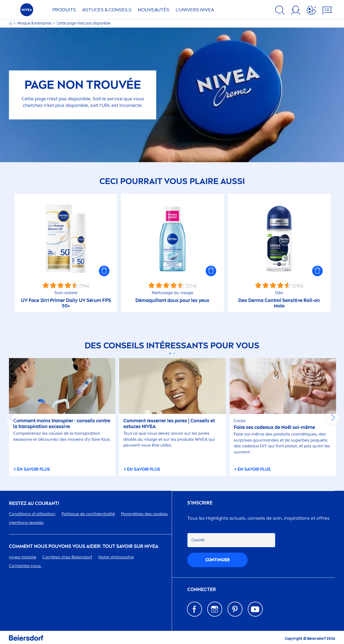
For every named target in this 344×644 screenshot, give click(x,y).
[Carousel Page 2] (174, 353)
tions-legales (26, 522)
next (333, 418)
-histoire (23, 557)
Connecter (202, 590)
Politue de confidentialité (88, 514)
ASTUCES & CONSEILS (107, 10)
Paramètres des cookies (144, 514)
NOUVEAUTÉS (154, 10)
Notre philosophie (116, 557)
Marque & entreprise (35, 23)
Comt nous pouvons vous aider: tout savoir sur (84, 546)
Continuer (217, 560)
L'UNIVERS (195, 10)
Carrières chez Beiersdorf (67, 557)
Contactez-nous (25, 566)
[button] (104, 271)
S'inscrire (200, 503)
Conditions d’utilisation (32, 514)
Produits (64, 10)
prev (11, 418)
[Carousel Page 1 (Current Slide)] (170, 353)
